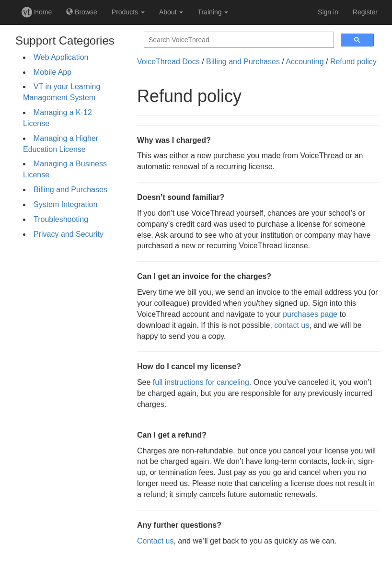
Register (365, 12)
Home (37, 12)
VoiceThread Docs (168, 62)
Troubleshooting (61, 219)
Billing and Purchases (70, 190)
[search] (238, 40)
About (171, 12)
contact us (292, 325)
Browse (82, 12)
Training (213, 12)
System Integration (65, 204)
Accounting (305, 62)
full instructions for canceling (201, 382)
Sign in (328, 12)
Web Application (61, 57)
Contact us (155, 541)
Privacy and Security (69, 234)
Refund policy (353, 62)
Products (128, 12)
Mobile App (52, 72)
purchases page (310, 314)
